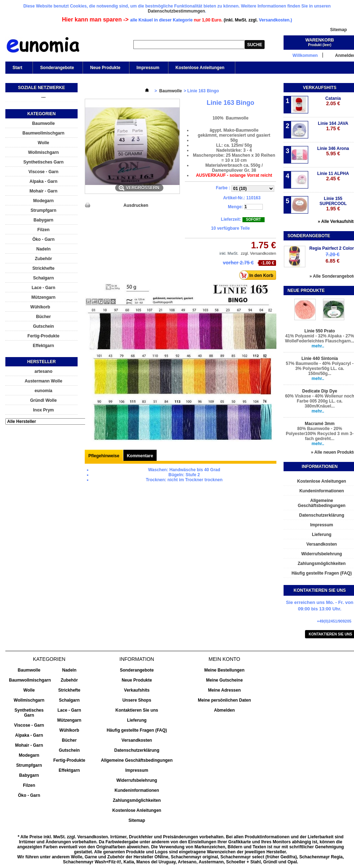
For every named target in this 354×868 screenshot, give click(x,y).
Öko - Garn (43, 239)
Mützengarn (43, 297)
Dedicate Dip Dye (320, 391)
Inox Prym (43, 410)
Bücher (43, 317)
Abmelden (224, 710)
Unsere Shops (137, 700)
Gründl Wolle (43, 400)
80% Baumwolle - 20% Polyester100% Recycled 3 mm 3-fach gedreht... (319, 434)
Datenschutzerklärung (137, 750)
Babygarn (43, 220)
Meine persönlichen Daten (224, 700)
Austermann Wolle (43, 381)
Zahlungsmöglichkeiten (137, 800)
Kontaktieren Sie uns (137, 710)
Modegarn (43, 201)
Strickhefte (43, 268)
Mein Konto (224, 659)
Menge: (235, 207)
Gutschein (43, 326)
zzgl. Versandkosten (259, 253)
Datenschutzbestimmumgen (176, 11)
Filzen (43, 230)
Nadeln (43, 249)
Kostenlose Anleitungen (200, 69)
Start (17, 69)
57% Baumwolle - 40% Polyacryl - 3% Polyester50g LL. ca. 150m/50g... (319, 369)
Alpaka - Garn (43, 181)
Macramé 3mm (319, 424)
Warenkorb (320, 40)
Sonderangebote (57, 68)
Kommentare (140, 456)
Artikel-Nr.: (234, 198)
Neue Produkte (105, 68)
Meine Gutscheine (224, 680)
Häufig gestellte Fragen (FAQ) (137, 730)
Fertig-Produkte (43, 336)
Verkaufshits (319, 88)
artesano (43, 371)
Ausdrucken (136, 205)
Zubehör (44, 259)
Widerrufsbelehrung (137, 780)
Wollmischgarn (44, 152)
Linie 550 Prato (319, 331)
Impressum (148, 68)
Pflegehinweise (104, 456)
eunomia (43, 391)
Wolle (44, 143)
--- (44, 97)
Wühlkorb (40, 307)
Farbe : (224, 188)
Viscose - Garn (44, 172)
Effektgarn (43, 346)
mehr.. (318, 346)
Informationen (320, 467)
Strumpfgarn (44, 210)
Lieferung (137, 720)
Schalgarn (43, 278)
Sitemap (338, 30)
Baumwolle (43, 123)
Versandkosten (137, 740)
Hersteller (41, 362)
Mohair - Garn (43, 191)
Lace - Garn (43, 288)
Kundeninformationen (137, 790)
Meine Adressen (225, 690)
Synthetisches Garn (43, 162)
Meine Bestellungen (224, 670)
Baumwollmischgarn (43, 133)
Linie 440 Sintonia (320, 359)
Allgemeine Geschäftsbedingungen (137, 760)
